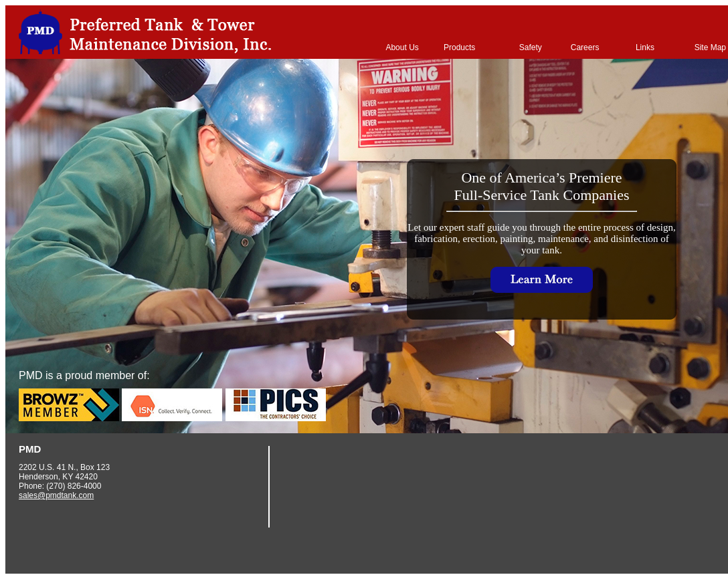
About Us (402, 47)
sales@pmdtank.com (56, 495)
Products (459, 47)
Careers (585, 47)
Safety (531, 47)
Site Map (710, 47)
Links (645, 47)
